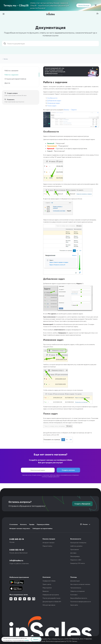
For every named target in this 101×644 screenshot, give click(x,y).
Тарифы (32, 524)
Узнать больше (84, 5)
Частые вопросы (76, 588)
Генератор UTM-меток (78, 563)
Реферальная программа (51, 595)
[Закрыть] (96, 5)
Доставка (73, 553)
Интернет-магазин (49, 543)
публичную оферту (55, 475)
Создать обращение (82, 504)
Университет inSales (49, 581)
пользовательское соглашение (69, 475)
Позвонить (11, 99)
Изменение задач (54, 103)
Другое (7, 83)
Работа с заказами (11, 70)
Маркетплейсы (47, 546)
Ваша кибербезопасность (79, 598)
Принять (36, 639)
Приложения (75, 549)
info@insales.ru (16, 560)
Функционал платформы (78, 543)
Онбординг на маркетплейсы (43, 528)
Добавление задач (54, 100)
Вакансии (46, 591)
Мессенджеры (75, 556)
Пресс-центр (47, 584)
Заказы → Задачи (70, 110)
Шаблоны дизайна (76, 546)
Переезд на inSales (43, 524)
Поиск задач (52, 106)
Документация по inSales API (52, 602)
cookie (27, 640)
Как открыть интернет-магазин (80, 584)
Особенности (52, 98)
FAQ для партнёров (49, 605)
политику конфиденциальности (51, 477)
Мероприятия (47, 588)
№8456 (80, 641)
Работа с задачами (11, 75)
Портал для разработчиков (51, 598)
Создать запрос (12, 93)
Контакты (23, 524)
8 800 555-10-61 (17, 550)
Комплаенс (74, 595)
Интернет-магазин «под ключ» (20, 528)
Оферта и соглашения (77, 591)
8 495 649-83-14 (17, 539)
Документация (75, 581)
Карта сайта (74, 605)
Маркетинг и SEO (76, 560)
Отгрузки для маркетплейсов (15, 79)
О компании (14, 524)
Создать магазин (68, 470)
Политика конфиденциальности (81, 602)
